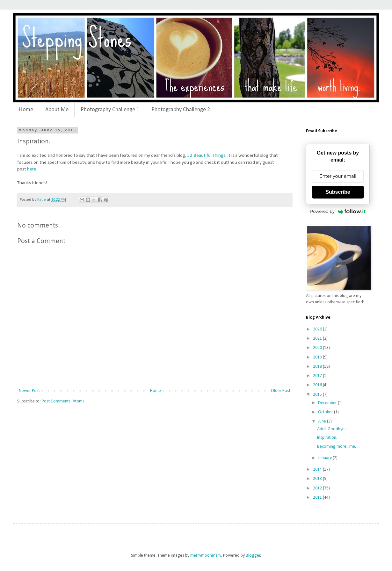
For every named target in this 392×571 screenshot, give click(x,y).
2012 (318, 488)
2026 (318, 329)
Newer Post (29, 391)
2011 (318, 498)
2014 (318, 470)
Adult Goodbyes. (332, 429)
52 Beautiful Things (206, 155)
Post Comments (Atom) (63, 401)
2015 (318, 395)
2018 (318, 367)
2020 (318, 348)
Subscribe (338, 192)
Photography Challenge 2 (181, 110)
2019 (318, 357)
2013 (318, 479)
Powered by (338, 211)
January (325, 458)
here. (32, 169)
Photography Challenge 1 (110, 110)
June (323, 421)
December (328, 403)
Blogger (253, 556)
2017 (318, 376)
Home (26, 110)
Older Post (281, 391)
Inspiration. (327, 438)
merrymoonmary (206, 556)
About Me (57, 110)
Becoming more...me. (337, 447)
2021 (318, 339)
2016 (318, 385)
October (326, 412)
